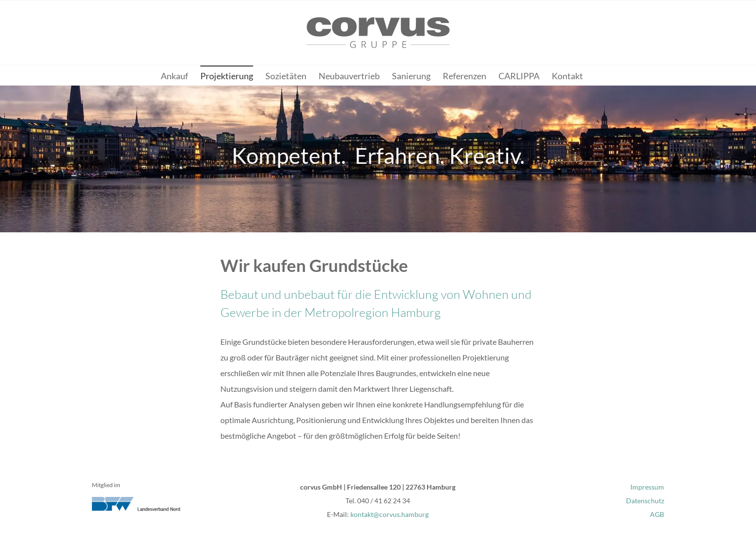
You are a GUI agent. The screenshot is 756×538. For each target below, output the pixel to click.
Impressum (647, 487)
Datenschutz (645, 501)
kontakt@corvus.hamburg (389, 514)
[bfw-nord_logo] (141, 501)
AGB (657, 514)
